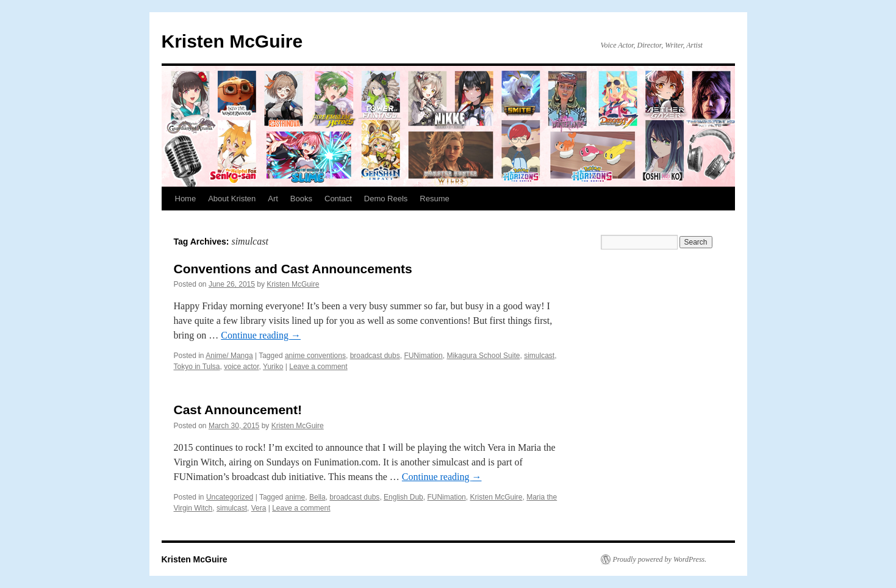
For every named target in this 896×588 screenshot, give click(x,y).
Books (301, 199)
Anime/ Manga (229, 356)
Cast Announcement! (238, 410)
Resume (434, 199)
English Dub (403, 497)
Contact (338, 199)
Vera (259, 508)
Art (273, 199)
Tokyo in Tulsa (197, 367)
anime (296, 497)
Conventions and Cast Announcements (293, 269)
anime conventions (315, 356)
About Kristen (232, 199)
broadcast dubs (375, 356)
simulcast (539, 356)
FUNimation (423, 356)
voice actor (241, 367)
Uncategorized (230, 497)
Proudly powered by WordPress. (660, 559)
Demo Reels (386, 199)
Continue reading (261, 335)
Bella (317, 497)
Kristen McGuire (232, 41)
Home (186, 199)
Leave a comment (318, 367)
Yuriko (273, 367)
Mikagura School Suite (483, 356)
